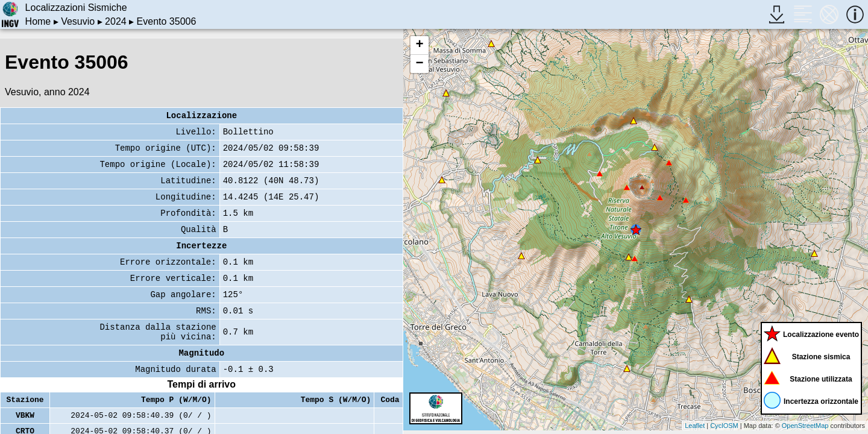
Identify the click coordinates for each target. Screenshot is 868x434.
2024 (116, 21)
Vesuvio (78, 21)
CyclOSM (724, 426)
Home (38, 21)
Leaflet (695, 426)
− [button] (419, 64)
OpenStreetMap (805, 426)
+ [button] (419, 45)
